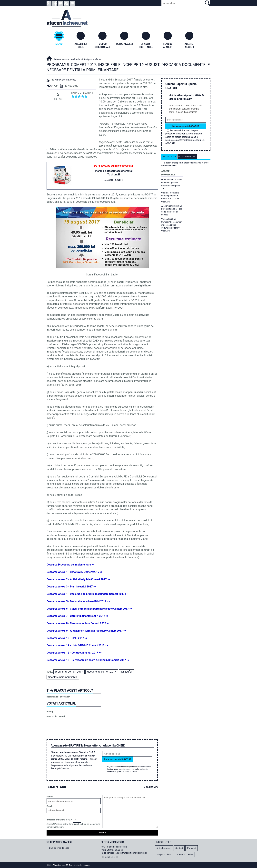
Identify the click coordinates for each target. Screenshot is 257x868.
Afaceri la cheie (187, 156)
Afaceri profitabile (72, 59)
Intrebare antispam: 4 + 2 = (59, 820)
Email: (49, 806)
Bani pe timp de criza (59, 848)
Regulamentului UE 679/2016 (126, 772)
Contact (179, 848)
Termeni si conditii (184, 854)
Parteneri (192, 848)
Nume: (50, 797)
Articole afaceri (164, 848)
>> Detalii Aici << (110, 857)
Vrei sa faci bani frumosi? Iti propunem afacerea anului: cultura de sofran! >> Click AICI (172, 225)
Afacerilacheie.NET (49, 58)
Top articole (169, 156)
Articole (58, 59)
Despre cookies (164, 854)
